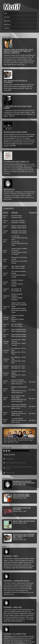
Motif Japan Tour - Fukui (18, 366)
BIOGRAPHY (7, 21)
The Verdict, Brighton (17, 419)
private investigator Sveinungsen (15, 144)
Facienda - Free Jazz (13, 607)
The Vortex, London (17, 412)
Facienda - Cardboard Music (16, 581)
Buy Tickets (32, 382)
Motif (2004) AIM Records (24, 521)
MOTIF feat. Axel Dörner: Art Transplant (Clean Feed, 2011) (24, 536)
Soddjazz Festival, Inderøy (19, 226)
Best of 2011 (9, 190)
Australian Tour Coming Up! (16, 162)
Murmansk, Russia (16, 216)
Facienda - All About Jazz (15, 634)
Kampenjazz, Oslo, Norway (19, 231)
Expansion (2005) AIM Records (22, 509)
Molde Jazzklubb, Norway (18, 329)
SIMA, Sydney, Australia (18, 266)
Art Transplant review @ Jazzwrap (15, 82)
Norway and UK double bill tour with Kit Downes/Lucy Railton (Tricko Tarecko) (18, 51)
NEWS (5, 13)
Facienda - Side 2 (11, 556)
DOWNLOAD (7, 25)
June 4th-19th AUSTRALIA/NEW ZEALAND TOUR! (19, 238)
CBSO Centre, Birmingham (19, 405)
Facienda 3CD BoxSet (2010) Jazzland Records (24, 482)
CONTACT (6, 28)
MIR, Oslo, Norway (17, 324)
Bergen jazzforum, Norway (19, 335)
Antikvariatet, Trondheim (18, 221)
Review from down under (15, 132)
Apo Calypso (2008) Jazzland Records (21, 495)
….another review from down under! (18, 107)
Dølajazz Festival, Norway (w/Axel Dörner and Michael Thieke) (19, 305)
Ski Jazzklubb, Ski (16, 289)
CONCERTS (7, 17)
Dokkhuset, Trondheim (18, 380)
